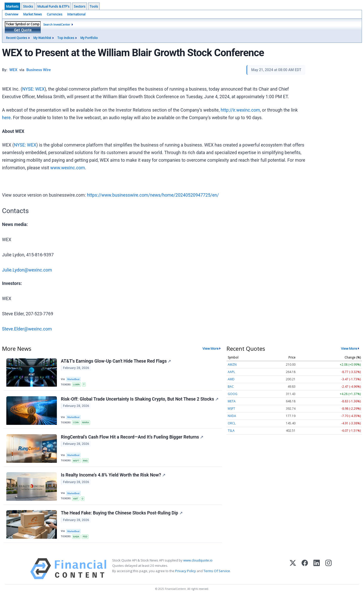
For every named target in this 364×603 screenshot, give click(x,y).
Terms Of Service (217, 575)
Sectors (80, 6)
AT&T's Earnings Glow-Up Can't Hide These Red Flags (116, 361)
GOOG (233, 394)
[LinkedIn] (317, 573)
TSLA (231, 431)
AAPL (231, 372)
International (76, 14)
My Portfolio (89, 38)
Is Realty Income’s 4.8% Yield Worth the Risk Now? (113, 478)
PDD (86, 540)
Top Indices (66, 38)
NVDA (232, 416)
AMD (231, 379)
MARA (86, 424)
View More (211, 348)
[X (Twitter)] (293, 573)
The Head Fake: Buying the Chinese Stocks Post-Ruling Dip (122, 517)
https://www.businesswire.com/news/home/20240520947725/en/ (153, 195)
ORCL (232, 423)
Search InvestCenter (57, 24)
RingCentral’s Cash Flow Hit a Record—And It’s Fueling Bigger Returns (132, 439)
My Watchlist (42, 38)
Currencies (54, 14)
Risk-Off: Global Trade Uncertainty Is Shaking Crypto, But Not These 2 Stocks (140, 400)
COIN (76, 424)
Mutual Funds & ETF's (53, 6)
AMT (76, 501)
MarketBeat (74, 379)
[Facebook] (305, 573)
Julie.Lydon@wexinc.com (27, 270)
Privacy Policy (186, 575)
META (232, 401)
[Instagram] (328, 573)
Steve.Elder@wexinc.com (27, 329)
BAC (231, 387)
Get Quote (23, 30)
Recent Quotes (17, 38)
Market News (32, 14)
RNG (86, 462)
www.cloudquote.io (198, 565)
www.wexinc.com (68, 168)
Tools (94, 6)
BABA (77, 540)
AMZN (232, 365)
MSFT (77, 462)
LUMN (77, 385)
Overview (12, 14)
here (6, 118)
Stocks (28, 6)
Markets (12, 6)
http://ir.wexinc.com (240, 110)
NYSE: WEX (33, 89)
